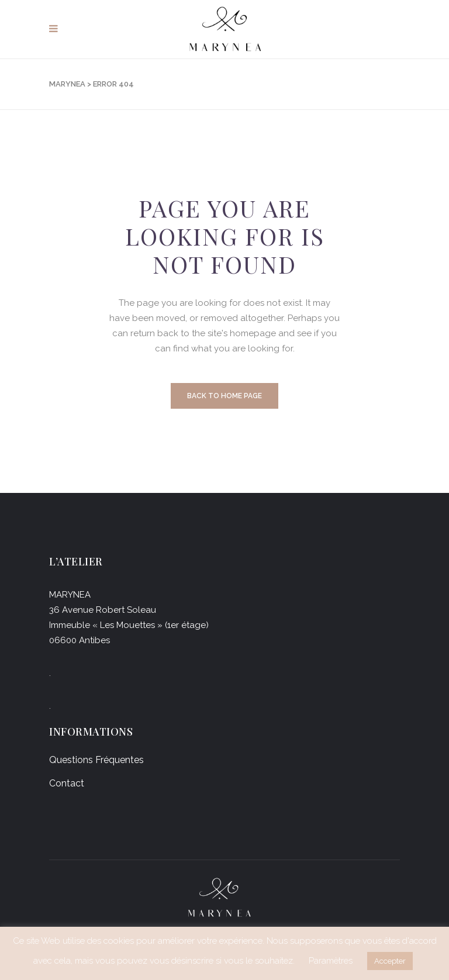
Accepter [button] (390, 961)
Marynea (67, 84)
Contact (67, 783)
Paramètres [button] (331, 961)
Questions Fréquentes (96, 760)
